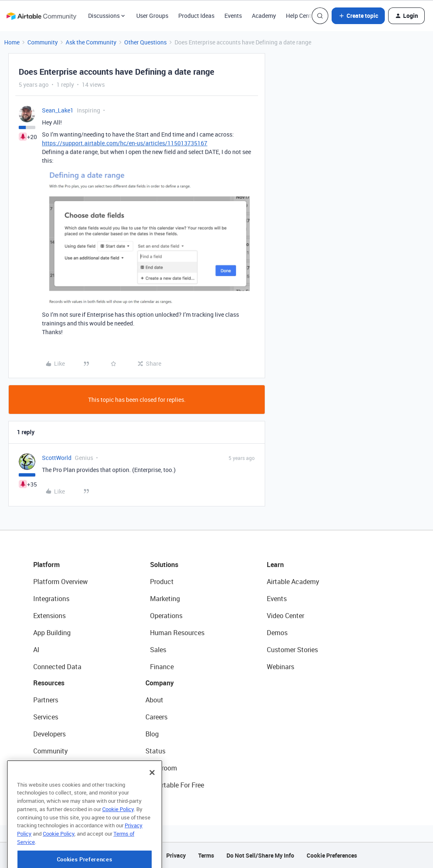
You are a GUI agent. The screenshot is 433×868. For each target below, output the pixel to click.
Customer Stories (292, 650)
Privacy (176, 855)
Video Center (285, 616)
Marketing (165, 599)
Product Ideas (196, 16)
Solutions (164, 565)
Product (162, 582)
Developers (49, 734)
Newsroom (161, 768)
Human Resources (177, 633)
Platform (47, 565)
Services (46, 717)
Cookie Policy (118, 832)
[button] (358, 16)
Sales (158, 650)
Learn (275, 565)
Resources (49, 683)
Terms (206, 855)
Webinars (280, 667)
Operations (166, 616)
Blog (152, 734)
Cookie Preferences (332, 855)
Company (160, 683)
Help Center (301, 16)
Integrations (51, 599)
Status (155, 751)
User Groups (152, 16)
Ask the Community (91, 42)
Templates (49, 768)
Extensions (49, 616)
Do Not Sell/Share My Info (260, 855)
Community (43, 42)
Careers (156, 717)
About (154, 700)
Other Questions (145, 42)
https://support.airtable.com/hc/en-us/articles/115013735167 (125, 143)
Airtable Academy (293, 582)
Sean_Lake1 (58, 110)
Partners (46, 700)
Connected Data (57, 667)
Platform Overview (60, 582)
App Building (52, 633)
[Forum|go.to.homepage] (41, 16)
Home (12, 42)
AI (36, 650)
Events (233, 16)
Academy (264, 16)
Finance (162, 667)
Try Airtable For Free (175, 785)
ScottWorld (57, 458)
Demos (277, 633)
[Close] (152, 795)
